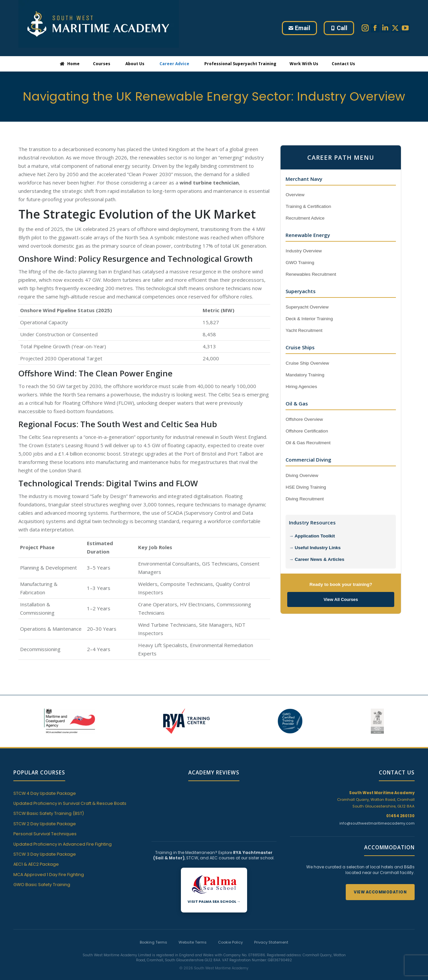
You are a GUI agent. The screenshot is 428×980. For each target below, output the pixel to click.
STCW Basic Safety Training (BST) (49, 813)
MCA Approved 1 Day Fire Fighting (49, 875)
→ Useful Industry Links (315, 548)
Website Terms (193, 930)
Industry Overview (304, 251)
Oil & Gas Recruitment (308, 443)
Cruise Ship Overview (307, 363)
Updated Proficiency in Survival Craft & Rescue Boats (70, 803)
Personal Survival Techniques (45, 834)
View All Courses (341, 599)
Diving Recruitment (305, 499)
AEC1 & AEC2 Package (36, 864)
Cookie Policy (230, 930)
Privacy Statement (271, 930)
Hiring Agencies (301, 387)
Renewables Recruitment (311, 274)
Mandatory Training (305, 375)
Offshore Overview (304, 419)
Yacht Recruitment (304, 330)
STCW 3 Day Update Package (45, 854)
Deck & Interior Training (309, 319)
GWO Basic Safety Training (42, 885)
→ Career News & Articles (316, 559)
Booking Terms (153, 930)
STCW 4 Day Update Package (45, 793)
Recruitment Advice (305, 218)
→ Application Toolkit (312, 536)
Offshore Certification (307, 431)
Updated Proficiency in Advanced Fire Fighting (63, 844)
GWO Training (300, 263)
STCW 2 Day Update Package (45, 824)
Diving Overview (302, 475)
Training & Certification (308, 206)
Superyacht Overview (307, 307)
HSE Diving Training (306, 487)
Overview (295, 195)
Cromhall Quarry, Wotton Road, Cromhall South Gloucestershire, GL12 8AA (376, 800)
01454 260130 (400, 816)
